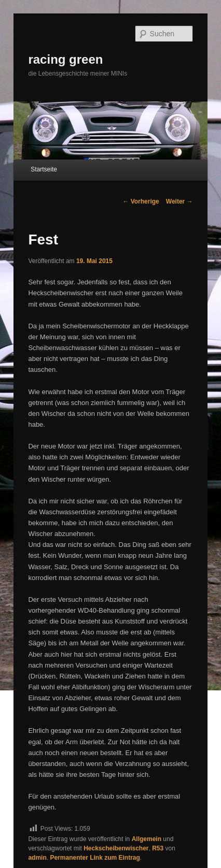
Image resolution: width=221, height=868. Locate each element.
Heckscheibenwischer (116, 848)
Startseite (44, 169)
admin (37, 858)
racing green (65, 59)
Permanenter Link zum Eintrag (95, 858)
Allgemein (147, 839)
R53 (158, 848)
